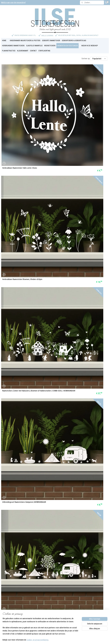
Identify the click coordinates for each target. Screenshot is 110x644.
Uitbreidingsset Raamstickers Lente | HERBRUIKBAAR (90, 141)
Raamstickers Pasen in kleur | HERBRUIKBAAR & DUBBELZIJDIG (51, 405)
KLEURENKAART (23, 49)
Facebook (26, 603)
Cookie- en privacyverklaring (37, 640)
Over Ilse (26, 605)
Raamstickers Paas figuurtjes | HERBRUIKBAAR (87, 317)
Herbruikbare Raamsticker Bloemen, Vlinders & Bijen (53, 97)
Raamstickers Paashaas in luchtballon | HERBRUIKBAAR (54, 361)
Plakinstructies (50, 597)
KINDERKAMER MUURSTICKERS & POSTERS (25, 38)
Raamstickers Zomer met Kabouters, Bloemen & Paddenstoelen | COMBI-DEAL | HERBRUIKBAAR (91, 96)
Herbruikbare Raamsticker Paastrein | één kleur (18, 273)
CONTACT (33, 49)
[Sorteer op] (99, 56)
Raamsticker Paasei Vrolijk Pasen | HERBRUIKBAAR (52, 317)
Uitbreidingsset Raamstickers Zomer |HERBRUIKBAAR (16, 185)
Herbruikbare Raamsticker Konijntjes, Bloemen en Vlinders (53, 229)
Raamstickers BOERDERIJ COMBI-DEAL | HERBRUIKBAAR (91, 185)
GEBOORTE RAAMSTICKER (51, 38)
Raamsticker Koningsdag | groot (88, 450)
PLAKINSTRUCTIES (9, 49)
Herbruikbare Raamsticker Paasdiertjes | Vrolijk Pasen (18, 229)
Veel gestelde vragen (52, 589)
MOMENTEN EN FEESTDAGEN (67, 44)
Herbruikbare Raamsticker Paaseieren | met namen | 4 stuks (91, 229)
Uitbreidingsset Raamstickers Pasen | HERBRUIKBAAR (54, 449)
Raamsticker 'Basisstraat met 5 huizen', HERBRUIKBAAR (91, 405)
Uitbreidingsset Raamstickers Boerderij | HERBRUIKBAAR (55, 185)
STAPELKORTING (44, 49)
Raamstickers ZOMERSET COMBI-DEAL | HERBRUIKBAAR (54, 141)
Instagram (35, 603)
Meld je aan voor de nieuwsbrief (13, 2)
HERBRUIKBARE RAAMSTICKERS (13, 44)
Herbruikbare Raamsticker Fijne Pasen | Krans (54, 273)
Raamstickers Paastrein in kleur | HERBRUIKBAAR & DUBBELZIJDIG (15, 405)
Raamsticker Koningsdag (12, 494)
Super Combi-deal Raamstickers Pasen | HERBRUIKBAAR (91, 361)
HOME (4, 38)
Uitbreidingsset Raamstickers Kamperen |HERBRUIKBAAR (18, 141)
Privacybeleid (50, 608)
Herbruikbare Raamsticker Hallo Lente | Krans (17, 97)
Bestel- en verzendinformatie (55, 605)
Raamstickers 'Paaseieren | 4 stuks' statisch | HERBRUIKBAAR (89, 273)
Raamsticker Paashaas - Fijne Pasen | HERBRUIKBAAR (17, 361)
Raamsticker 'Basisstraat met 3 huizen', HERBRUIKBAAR (17, 449)
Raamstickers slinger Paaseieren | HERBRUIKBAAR (15, 317)
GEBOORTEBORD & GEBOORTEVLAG (74, 38)
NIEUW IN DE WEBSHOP (90, 44)
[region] (41, 631)
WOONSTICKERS (50, 44)
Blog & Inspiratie (51, 586)
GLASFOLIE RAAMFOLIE (34, 44)
